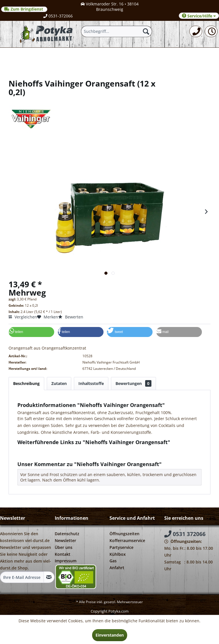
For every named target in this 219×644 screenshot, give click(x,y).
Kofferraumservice (127, 540)
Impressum (66, 561)
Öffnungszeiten (124, 534)
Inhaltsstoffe (91, 383)
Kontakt (63, 554)
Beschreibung (26, 383)
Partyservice (121, 547)
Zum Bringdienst (24, 9)
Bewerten (71, 317)
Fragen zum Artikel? (39, 450)
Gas (113, 561)
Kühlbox (118, 554)
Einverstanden (110, 635)
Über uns (64, 547)
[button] (31, 332)
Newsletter (65, 540)
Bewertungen (133, 383)
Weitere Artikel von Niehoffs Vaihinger (56, 455)
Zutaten (59, 383)
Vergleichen (23, 317)
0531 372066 (185, 534)
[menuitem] (196, 31)
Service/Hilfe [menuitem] (199, 16)
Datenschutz (67, 534)
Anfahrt (117, 568)
